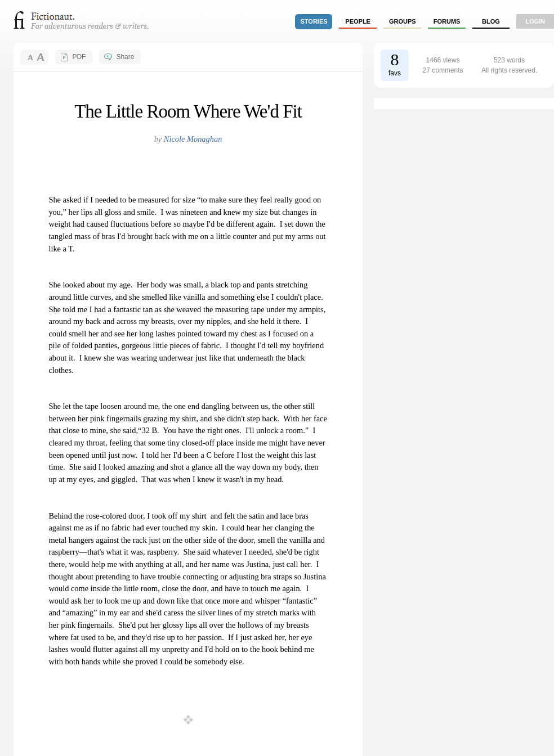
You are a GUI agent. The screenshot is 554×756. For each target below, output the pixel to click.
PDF (79, 57)
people (358, 21)
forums (447, 21)
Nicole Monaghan (193, 139)
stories (314, 21)
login (535, 21)
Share (125, 57)
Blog (491, 21)
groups (403, 21)
